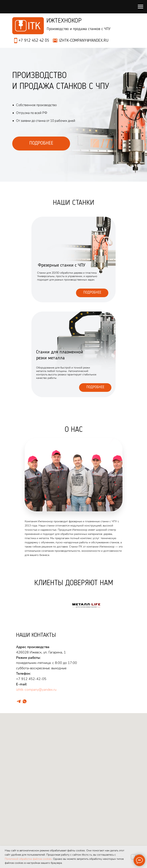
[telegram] (19, 701)
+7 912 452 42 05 (34, 41)
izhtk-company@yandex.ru (36, 690)
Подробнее (92, 293)
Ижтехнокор (64, 21)
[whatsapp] (25, 701)
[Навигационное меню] (140, 7)
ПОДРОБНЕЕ (41, 143)
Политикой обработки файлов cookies (28, 859)
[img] (73, 354)
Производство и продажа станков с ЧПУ (79, 29)
